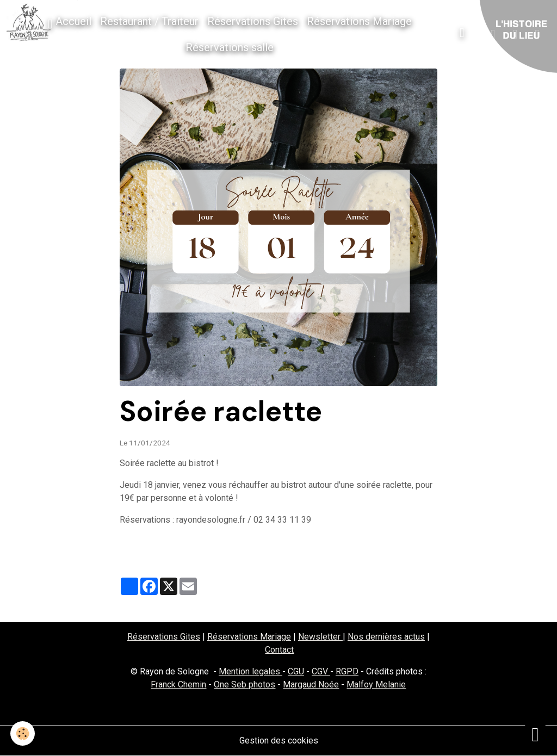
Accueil (70, 23)
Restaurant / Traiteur (149, 21)
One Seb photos (245, 684)
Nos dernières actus (386, 637)
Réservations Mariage (359, 21)
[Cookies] (23, 733)
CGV (321, 671)
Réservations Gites (253, 21)
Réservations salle (230, 47)
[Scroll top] (535, 734)
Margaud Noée (311, 684)
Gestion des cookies (279, 740)
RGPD (347, 671)
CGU (296, 671)
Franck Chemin (178, 684)
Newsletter (320, 637)
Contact (279, 650)
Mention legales (250, 671)
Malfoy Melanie (376, 684)
